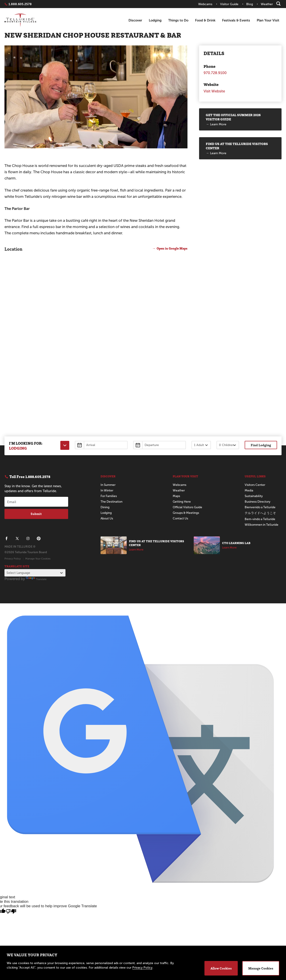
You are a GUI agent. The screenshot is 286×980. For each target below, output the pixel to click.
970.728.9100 (216, 73)
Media (249, 490)
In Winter (107, 490)
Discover (135, 20)
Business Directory (258, 502)
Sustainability (254, 496)
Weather (179, 490)
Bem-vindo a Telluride (261, 519)
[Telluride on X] (17, 538)
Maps (176, 496)
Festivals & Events (236, 20)
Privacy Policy (13, 559)
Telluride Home (20, 20)
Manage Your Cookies (38, 559)
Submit (36, 514)
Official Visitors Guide (188, 507)
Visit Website (215, 91)
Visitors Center (255, 485)
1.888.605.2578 (20, 4)
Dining (105, 507)
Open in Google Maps (171, 249)
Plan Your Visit (268, 20)
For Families (109, 496)
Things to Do (178, 20)
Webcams (180, 485)
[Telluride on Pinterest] (39, 538)
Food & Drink (205, 20)
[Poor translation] (11, 912)
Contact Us (181, 518)
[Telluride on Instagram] (28, 538)
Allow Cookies (221, 968)
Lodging (155, 20)
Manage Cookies (261, 968)
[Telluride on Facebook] (6, 538)
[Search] (278, 4)
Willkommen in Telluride (262, 525)
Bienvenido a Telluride (260, 507)
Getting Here (182, 502)
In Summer (108, 485)
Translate (36, 579)
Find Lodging (261, 445)
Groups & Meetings (186, 513)
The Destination (112, 502)
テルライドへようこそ (260, 513)
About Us (107, 518)
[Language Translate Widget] (35, 573)
